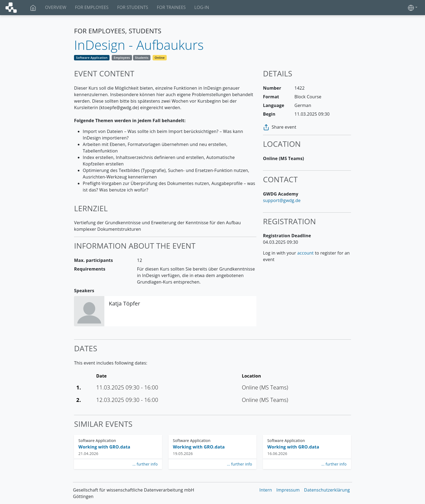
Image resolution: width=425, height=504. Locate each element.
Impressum (288, 490)
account (306, 253)
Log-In (202, 7)
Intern (266, 490)
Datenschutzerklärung (327, 490)
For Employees (92, 7)
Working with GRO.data (104, 447)
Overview (56, 7)
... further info (145, 464)
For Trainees (171, 7)
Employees (122, 58)
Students (142, 58)
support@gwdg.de (282, 200)
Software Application (92, 58)
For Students (133, 7)
